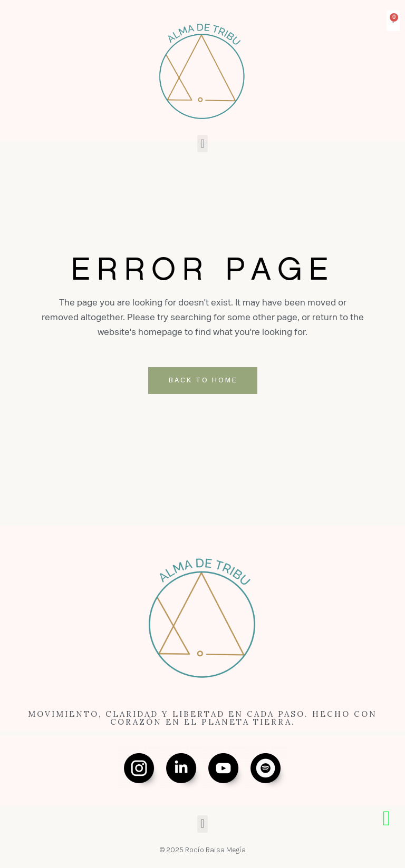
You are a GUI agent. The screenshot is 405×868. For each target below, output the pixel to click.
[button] (202, 144)
